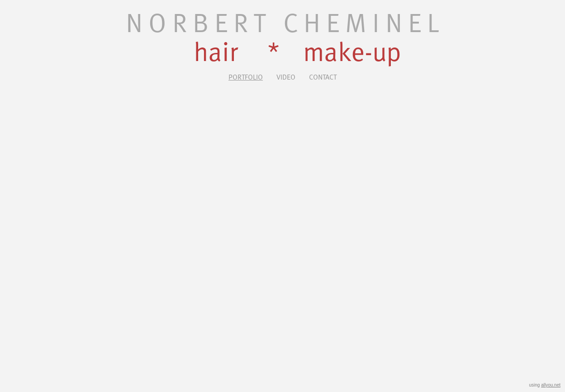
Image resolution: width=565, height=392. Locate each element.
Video (286, 76)
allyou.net (551, 385)
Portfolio (246, 76)
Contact (323, 76)
